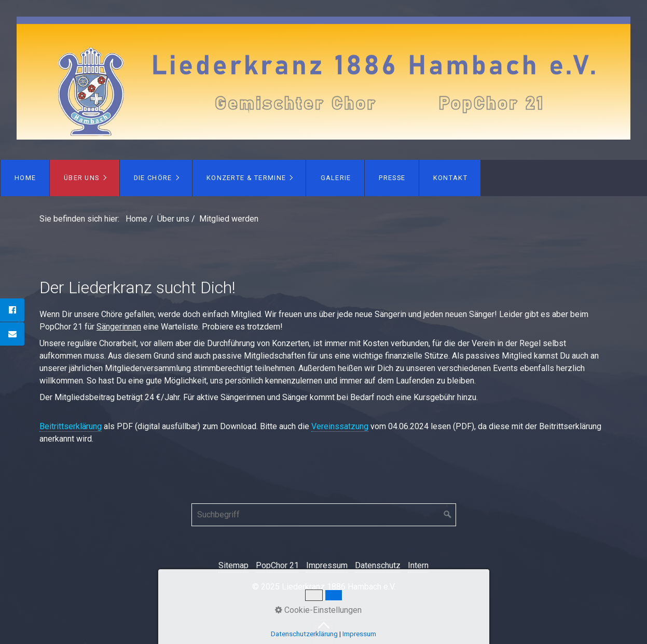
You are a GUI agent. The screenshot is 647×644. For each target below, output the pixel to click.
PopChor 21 (277, 565)
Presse (392, 178)
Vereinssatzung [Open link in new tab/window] (340, 426)
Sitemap (233, 565)
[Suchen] (448, 515)
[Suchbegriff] (324, 515)
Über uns (81, 178)
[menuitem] (25, 178)
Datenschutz (378, 565)
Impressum (327, 565)
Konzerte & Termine (246, 178)
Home (25, 178)
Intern (418, 565)
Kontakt (450, 178)
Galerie (336, 178)
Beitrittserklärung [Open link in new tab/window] (71, 426)
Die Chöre (153, 178)
